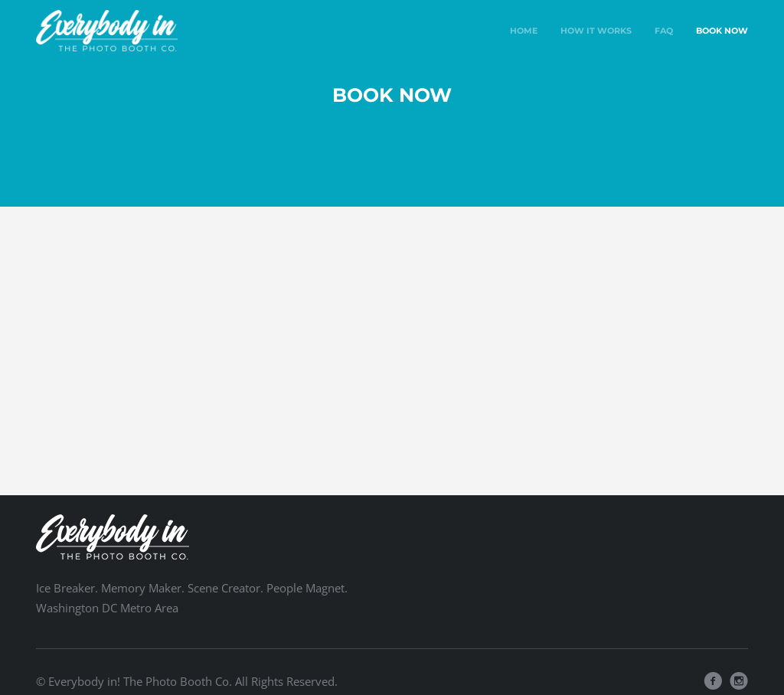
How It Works (596, 31)
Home (524, 31)
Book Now (722, 31)
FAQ (664, 31)
